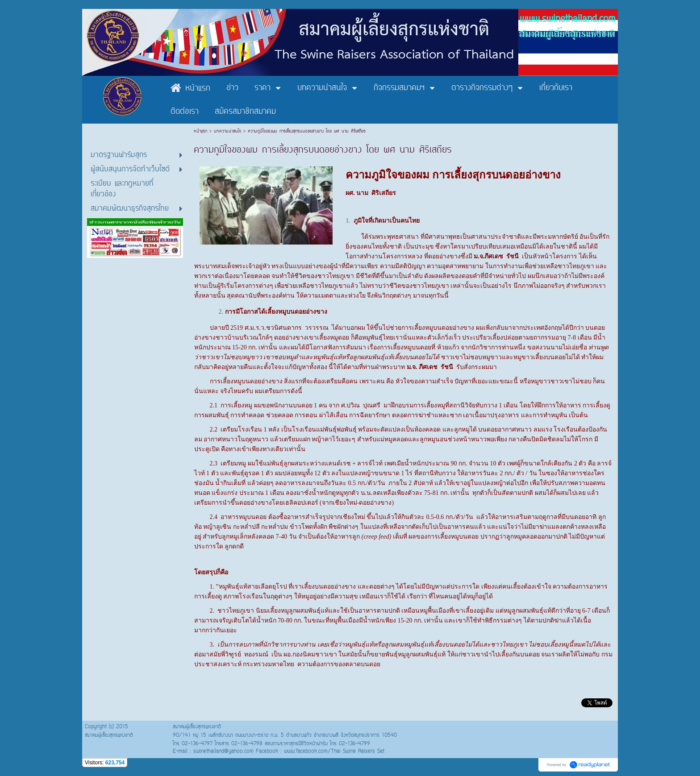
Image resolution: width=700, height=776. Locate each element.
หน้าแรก (202, 131)
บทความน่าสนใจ (227, 131)
